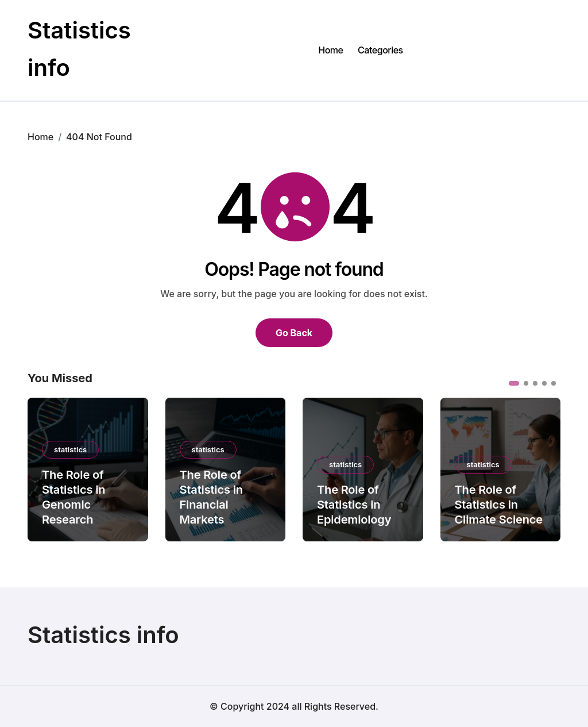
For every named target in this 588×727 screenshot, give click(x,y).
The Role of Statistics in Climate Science (499, 505)
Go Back (294, 333)
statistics (70, 449)
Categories (380, 50)
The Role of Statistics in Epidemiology (354, 505)
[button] (514, 383)
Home (330, 50)
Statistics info (103, 635)
